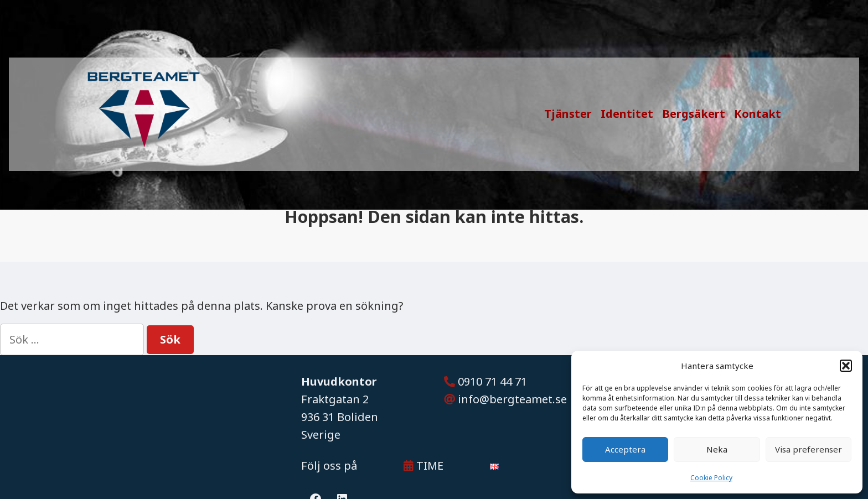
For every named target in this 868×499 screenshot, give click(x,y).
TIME (423, 466)
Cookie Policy (711, 478)
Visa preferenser (808, 449)
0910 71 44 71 (492, 381)
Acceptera (625, 449)
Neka (717, 449)
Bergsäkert (694, 114)
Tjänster (568, 114)
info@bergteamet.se (512, 399)
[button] (846, 366)
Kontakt (758, 114)
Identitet (627, 114)
